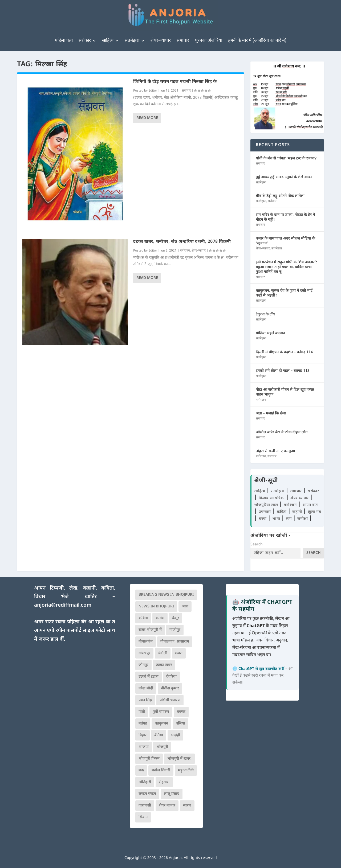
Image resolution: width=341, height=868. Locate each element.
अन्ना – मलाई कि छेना (271, 414)
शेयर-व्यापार (161, 41)
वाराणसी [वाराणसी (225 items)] (145, 806)
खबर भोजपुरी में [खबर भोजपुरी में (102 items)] (150, 630)
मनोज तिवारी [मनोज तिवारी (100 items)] (161, 770)
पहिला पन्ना (64, 41)
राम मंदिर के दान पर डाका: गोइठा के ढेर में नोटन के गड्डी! (285, 217)
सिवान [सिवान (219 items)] (143, 817)
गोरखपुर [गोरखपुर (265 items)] (144, 653)
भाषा (277, 519)
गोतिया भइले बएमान (270, 333)
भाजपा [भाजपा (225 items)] (144, 747)
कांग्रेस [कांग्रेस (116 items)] (160, 618)
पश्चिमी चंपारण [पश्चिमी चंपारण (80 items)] (170, 700)
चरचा (263, 519)
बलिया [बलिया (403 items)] (180, 724)
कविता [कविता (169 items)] (143, 618)
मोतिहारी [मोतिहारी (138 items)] (145, 782)
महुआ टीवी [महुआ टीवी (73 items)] (186, 770)
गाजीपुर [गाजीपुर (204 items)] (175, 630)
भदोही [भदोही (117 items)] (175, 735)
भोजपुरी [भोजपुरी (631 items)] (162, 747)
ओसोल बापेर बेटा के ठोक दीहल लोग (282, 432)
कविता (282, 512)
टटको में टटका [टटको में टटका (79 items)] (149, 677)
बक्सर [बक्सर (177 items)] (181, 712)
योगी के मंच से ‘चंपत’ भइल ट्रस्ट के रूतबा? (286, 159)
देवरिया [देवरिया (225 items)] (171, 677)
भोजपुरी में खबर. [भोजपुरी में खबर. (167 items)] (179, 759)
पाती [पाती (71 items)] (142, 712)
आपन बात (310, 505)
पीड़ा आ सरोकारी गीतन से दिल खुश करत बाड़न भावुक (285, 392)
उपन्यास (265, 512)
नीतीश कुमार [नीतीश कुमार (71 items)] (170, 688)
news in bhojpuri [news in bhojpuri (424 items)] (156, 606)
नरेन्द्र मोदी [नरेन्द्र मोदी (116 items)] (146, 688)
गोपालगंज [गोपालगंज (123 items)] (146, 642)
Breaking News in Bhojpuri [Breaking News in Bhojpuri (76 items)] (166, 595)
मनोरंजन (185, 251)
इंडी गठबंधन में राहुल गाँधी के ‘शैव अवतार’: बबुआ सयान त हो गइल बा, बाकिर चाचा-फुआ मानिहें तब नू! (286, 267)
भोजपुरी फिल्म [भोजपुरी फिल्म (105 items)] (149, 759)
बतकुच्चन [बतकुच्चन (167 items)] (161, 724)
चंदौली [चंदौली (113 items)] (163, 653)
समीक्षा (303, 519)
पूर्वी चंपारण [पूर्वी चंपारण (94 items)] (161, 712)
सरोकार (85, 41)
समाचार (183, 41)
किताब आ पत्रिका (272, 498)
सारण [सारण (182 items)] (187, 806)
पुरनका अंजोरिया (209, 41)
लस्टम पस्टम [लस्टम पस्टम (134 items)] (147, 794)
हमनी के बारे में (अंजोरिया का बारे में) (257, 41)
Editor (153, 91)
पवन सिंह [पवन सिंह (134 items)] (145, 700)
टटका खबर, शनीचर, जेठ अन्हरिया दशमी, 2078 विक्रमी (182, 242)
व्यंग (289, 519)
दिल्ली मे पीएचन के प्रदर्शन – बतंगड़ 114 (284, 352)
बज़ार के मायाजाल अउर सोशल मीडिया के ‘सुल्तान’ (285, 241)
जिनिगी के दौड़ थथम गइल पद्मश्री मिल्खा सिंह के (175, 82)
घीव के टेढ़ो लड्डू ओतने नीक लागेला (280, 196)
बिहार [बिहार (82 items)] (143, 735)
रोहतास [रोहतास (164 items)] (164, 782)
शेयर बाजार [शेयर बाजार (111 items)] (167, 806)
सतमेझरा (132, 41)
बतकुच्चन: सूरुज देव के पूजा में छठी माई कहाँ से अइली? (284, 293)
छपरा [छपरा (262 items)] (179, 653)
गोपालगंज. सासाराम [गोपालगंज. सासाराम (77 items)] (175, 642)
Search (257, 544)
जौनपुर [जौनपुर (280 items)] (143, 665)
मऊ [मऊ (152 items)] (141, 770)
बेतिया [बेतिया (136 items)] (159, 735)
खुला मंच (314, 512)
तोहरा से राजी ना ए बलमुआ (275, 451)
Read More (147, 118)
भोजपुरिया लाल (267, 505)
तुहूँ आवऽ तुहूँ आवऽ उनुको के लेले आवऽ (284, 177)
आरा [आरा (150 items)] (185, 606)
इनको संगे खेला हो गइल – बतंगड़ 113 (283, 371)
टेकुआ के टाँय (265, 314)
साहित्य (108, 41)
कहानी (298, 512)
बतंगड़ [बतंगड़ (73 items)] (143, 724)
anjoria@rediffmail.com (63, 605)
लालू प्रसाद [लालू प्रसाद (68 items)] (172, 794)
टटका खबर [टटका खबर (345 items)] (164, 665)
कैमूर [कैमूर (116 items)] (176, 618)
